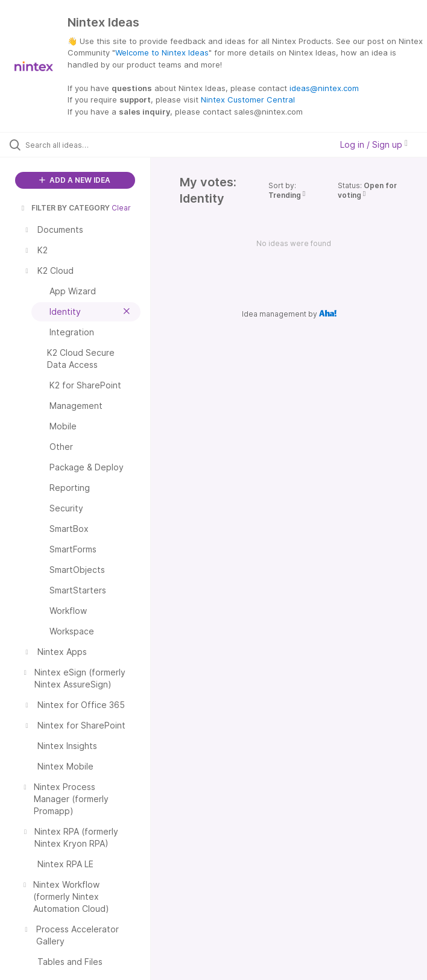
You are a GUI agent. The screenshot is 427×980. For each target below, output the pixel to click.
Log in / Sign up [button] (374, 144)
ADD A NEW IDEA (75, 180)
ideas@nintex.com (324, 88)
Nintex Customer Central (248, 100)
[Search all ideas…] (81, 145)
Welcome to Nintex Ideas (162, 52)
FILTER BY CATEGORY (65, 208)
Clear (121, 208)
